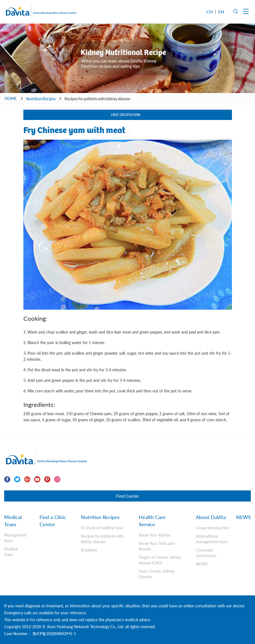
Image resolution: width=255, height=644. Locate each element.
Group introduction (212, 528)
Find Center (128, 496)
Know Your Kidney (154, 535)
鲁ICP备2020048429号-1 (54, 634)
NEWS (202, 564)
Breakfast (89, 550)
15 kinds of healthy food (102, 528)
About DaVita (211, 517)
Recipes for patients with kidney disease (97, 99)
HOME (11, 98)
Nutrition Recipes (41, 99)
